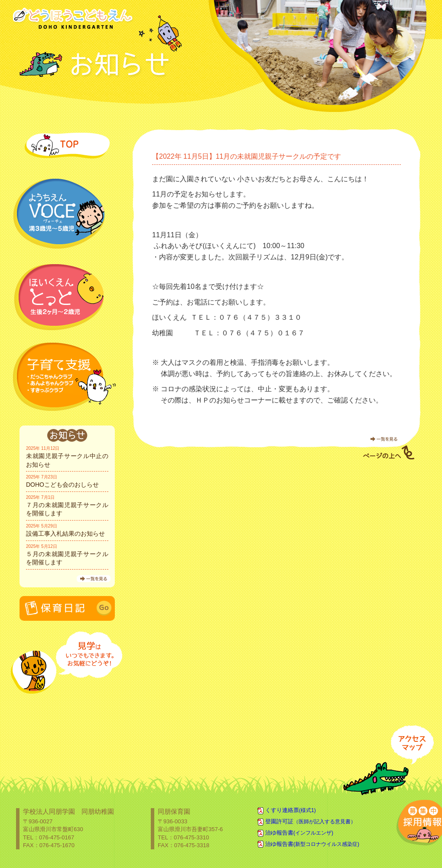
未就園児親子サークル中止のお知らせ (67, 460)
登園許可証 (310, 821)
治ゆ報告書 (299, 833)
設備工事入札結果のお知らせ (65, 534)
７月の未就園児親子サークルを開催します (67, 509)
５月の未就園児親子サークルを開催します (67, 558)
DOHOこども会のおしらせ (62, 485)
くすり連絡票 (291, 810)
